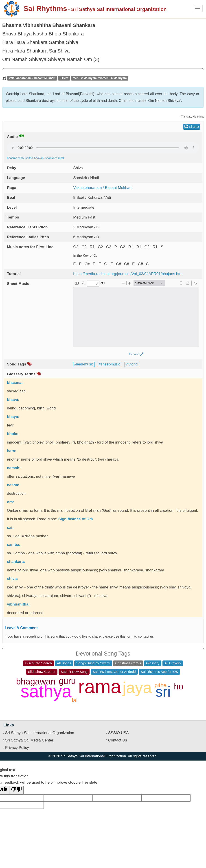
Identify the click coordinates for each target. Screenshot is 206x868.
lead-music (85, 364)
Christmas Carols (128, 663)
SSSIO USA (118, 733)
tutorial (133, 364)
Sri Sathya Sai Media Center (29, 740)
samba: (14, 545)
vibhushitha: (18, 604)
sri (163, 692)
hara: (12, 451)
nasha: (13, 485)
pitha (160, 685)
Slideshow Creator (42, 672)
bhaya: (13, 417)
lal (75, 700)
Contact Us (118, 740)
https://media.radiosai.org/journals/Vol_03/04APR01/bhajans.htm (128, 274)
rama (100, 687)
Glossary (153, 663)
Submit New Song (74, 672)
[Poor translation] (16, 790)
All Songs (64, 663)
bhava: (13, 400)
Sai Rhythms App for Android (114, 672)
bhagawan (36, 682)
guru (67, 681)
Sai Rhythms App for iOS (159, 672)
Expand (136, 354)
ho (179, 687)
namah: (14, 468)
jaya (137, 688)
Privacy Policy (17, 748)
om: (10, 502)
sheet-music (110, 364)
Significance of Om (76, 519)
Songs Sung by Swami (93, 663)
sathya (46, 691)
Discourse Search (38, 663)
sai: (10, 528)
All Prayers (173, 663)
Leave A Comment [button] (21, 628)
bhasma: (15, 383)
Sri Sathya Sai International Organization (40, 733)
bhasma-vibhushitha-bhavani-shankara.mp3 (35, 158)
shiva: (12, 579)
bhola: (13, 434)
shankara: (16, 562)
